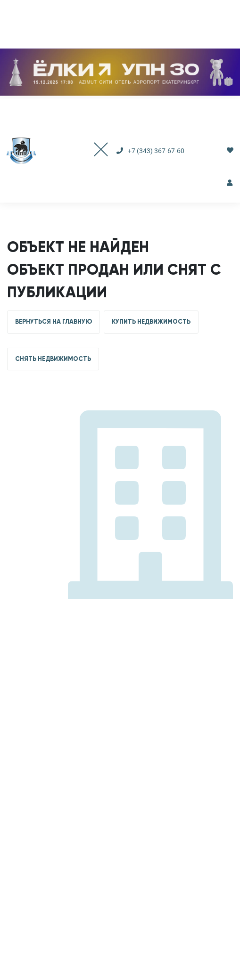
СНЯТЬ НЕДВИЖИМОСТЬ (53, 359)
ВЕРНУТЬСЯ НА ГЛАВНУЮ (54, 322)
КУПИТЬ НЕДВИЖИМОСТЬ (151, 322)
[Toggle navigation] (91, 151)
